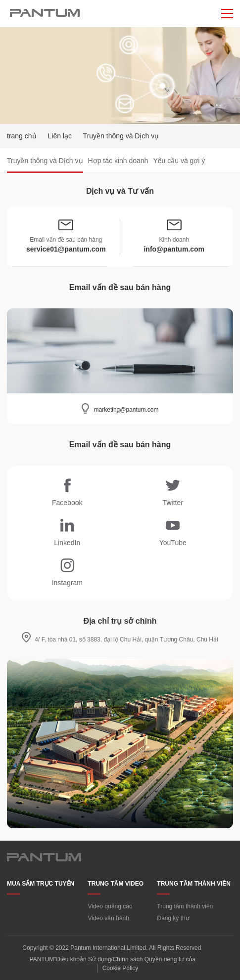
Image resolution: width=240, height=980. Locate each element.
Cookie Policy (120, 968)
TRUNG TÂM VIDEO (116, 884)
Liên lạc (59, 136)
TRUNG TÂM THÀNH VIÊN (194, 884)
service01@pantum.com (66, 249)
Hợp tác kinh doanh (118, 161)
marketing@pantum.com (126, 410)
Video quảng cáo (110, 906)
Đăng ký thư (173, 918)
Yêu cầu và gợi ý (179, 161)
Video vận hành (108, 918)
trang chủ (22, 136)
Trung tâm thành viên (185, 906)
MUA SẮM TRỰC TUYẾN (41, 884)
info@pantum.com (174, 249)
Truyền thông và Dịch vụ (45, 161)
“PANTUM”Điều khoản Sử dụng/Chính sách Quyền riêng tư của (112, 959)
